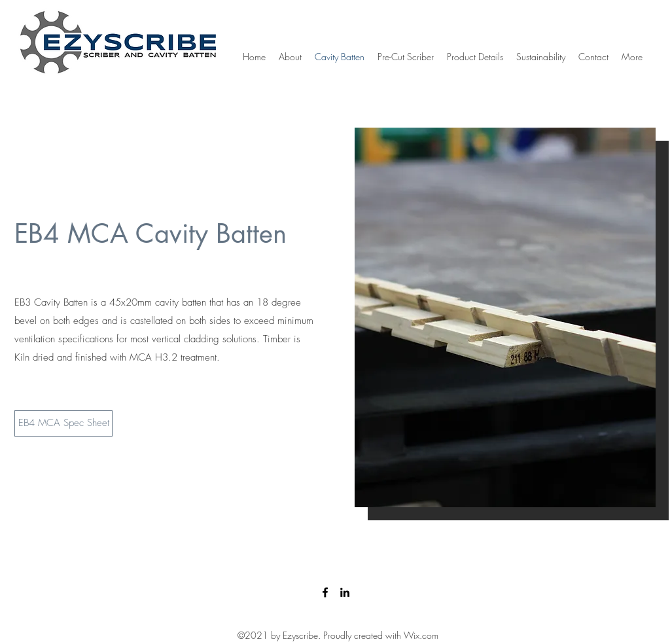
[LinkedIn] (345, 592)
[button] (505, 317)
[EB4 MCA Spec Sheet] (63, 423)
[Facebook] (325, 592)
